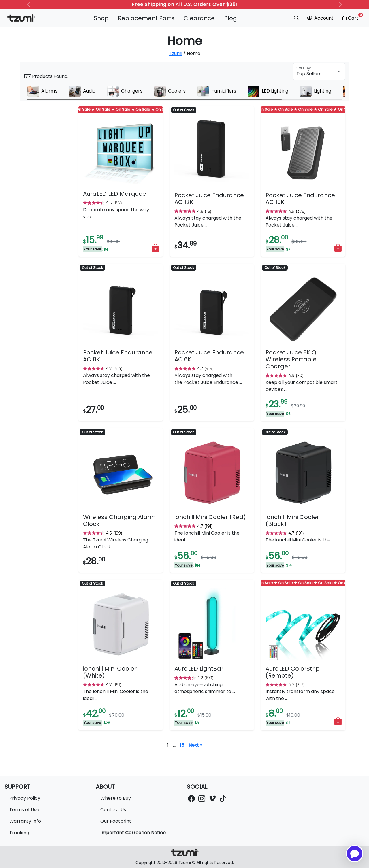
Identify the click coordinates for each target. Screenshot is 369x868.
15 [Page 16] (182, 745)
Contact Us (113, 810)
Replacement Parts (146, 18)
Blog (230, 18)
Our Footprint (116, 821)
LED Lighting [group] (268, 91)
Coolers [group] (170, 91)
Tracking (19, 833)
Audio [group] (82, 91)
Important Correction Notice (133, 833)
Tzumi (176, 53)
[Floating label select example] (319, 71)
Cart (352, 17)
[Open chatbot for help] (355, 854)
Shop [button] (101, 18)
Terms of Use (24, 810)
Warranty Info (25, 821)
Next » (195, 745)
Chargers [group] (125, 91)
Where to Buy (116, 798)
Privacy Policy (25, 798)
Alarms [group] (42, 91)
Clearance (199, 18)
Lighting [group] (316, 91)
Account (320, 18)
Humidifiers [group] (217, 91)
